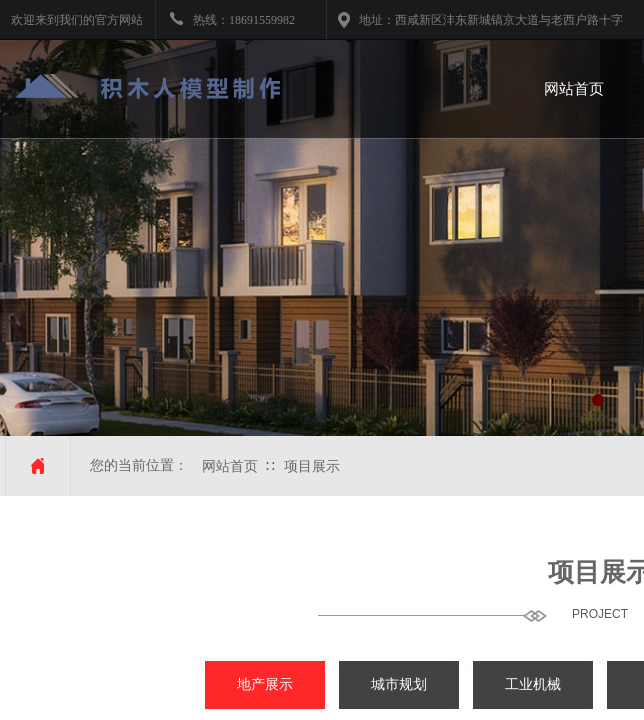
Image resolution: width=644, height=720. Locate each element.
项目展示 (312, 466)
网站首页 (230, 466)
